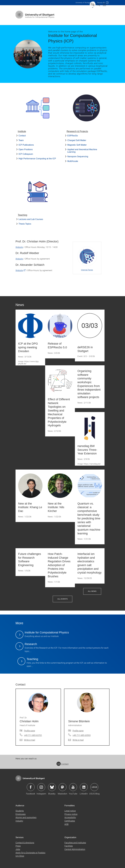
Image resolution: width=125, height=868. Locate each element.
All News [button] (92, 591)
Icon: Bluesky (52, 787)
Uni (83, 3)
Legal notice (70, 811)
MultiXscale (73, 161)
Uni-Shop (20, 856)
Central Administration (75, 849)
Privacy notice (71, 814)
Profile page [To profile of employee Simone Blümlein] (78, 731)
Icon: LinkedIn (84, 787)
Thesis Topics (25, 224)
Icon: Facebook (31, 787)
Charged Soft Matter (77, 140)
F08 (101, 3)
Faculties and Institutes (75, 842)
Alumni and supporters (26, 817)
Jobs (18, 849)
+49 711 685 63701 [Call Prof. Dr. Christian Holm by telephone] (33, 735)
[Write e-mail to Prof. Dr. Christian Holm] (27, 740)
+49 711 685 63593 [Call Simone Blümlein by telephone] (82, 735)
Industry (19, 821)
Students (20, 811)
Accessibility (70, 817)
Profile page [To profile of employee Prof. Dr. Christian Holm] (29, 731)
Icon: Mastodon (63, 787)
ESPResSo (73, 136)
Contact (22, 136)
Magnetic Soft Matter (77, 145)
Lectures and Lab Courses (31, 219)
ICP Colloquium (26, 154)
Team (21, 140)
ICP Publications (26, 145)
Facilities (69, 846)
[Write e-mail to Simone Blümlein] (76, 740)
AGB (66, 824)
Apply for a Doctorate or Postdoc (30, 853)
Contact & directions (25, 842)
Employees (21, 814)
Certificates (70, 821)
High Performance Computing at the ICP (37, 159)
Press (18, 846)
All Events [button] (63, 599)
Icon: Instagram (41, 787)
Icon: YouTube (73, 787)
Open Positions (26, 149)
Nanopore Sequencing (78, 156)
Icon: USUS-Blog (94, 787)
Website (19, 247)
